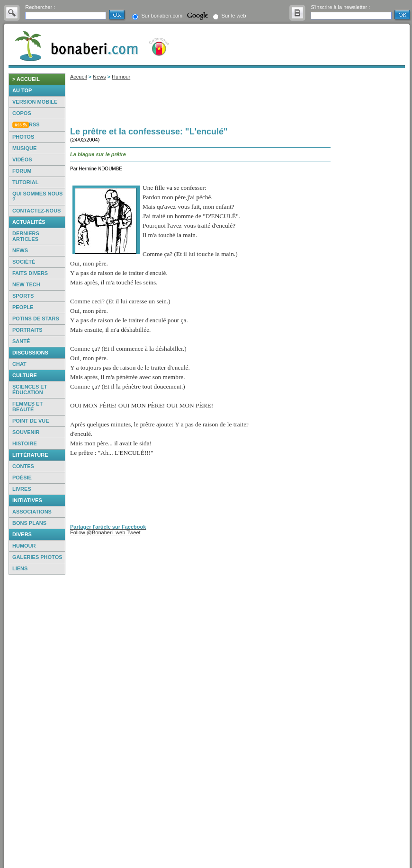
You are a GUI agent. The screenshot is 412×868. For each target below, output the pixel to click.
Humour (24, 546)
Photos (23, 137)
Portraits (27, 330)
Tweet (133, 532)
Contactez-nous (36, 211)
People (23, 307)
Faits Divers (30, 273)
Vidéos (22, 159)
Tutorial (25, 182)
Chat (19, 364)
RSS (34, 124)
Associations (32, 512)
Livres (22, 489)
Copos (22, 113)
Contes (23, 466)
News (20, 250)
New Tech (26, 284)
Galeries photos (37, 557)
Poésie (22, 478)
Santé (21, 341)
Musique (24, 148)
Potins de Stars (36, 319)
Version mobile (35, 102)
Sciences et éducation (30, 390)
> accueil (26, 79)
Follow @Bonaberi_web (98, 532)
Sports (23, 296)
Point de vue (31, 421)
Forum (22, 171)
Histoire (25, 443)
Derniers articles (26, 236)
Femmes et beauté (27, 407)
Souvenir (26, 432)
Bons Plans (29, 523)
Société (24, 262)
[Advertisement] (37, 721)
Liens (20, 568)
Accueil (78, 77)
